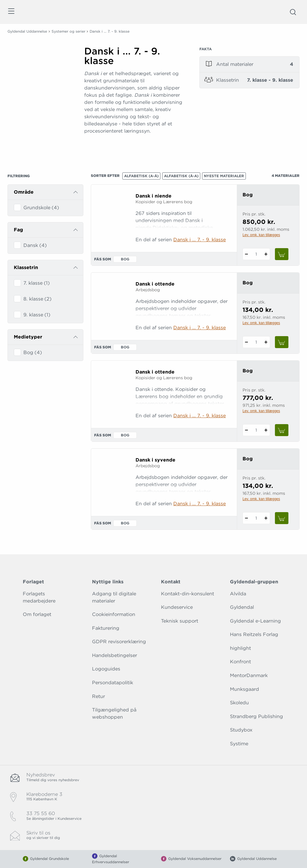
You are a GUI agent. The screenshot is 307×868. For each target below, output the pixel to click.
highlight (240, 648)
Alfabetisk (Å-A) (181, 176)
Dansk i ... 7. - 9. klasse (200, 240)
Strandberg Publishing (256, 716)
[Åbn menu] (11, 12)
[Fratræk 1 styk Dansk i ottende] (247, 342)
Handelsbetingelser (115, 655)
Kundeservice (177, 607)
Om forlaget (37, 614)
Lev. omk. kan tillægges (261, 235)
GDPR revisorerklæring (119, 642)
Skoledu (239, 703)
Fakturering (106, 628)
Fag (18, 230)
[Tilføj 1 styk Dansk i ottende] (266, 342)
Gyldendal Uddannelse (27, 31)
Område (24, 192)
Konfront (240, 662)
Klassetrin (26, 267)
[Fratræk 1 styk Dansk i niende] (247, 254)
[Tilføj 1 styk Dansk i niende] (266, 254)
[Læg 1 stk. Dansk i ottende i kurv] (282, 342)
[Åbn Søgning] (293, 12)
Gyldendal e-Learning (255, 621)
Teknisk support (180, 621)
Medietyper (28, 337)
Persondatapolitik (113, 683)
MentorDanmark (249, 675)
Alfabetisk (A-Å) (141, 176)
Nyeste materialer (224, 176)
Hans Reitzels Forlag (254, 634)
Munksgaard (244, 689)
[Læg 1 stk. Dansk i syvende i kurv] (282, 518)
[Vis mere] (134, 146)
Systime (239, 744)
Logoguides (106, 669)
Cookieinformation (114, 614)
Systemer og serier (69, 31)
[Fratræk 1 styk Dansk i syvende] (247, 518)
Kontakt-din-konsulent (188, 594)
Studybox (241, 730)
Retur (98, 696)
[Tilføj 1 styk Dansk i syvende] (266, 518)
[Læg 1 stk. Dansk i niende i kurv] (282, 254)
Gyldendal (242, 607)
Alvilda (238, 594)
